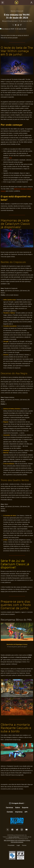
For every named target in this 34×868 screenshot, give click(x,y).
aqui (11, 158)
